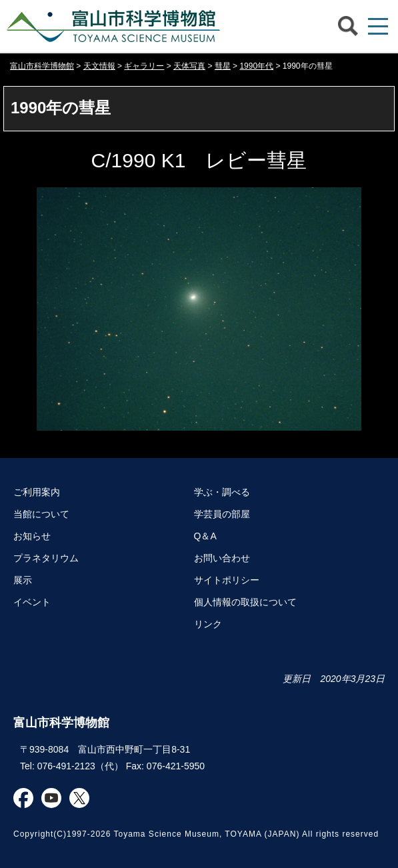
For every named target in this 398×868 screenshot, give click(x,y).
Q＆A (205, 536)
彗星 (223, 66)
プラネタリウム (46, 558)
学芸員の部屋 (222, 514)
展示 (23, 580)
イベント (32, 602)
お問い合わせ (222, 558)
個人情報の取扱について (245, 602)
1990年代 (256, 66)
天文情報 (99, 66)
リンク (208, 624)
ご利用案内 (37, 492)
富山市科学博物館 (117, 26)
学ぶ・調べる (222, 492)
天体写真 (189, 66)
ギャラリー (144, 66)
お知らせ (32, 536)
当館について (41, 514)
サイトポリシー (227, 580)
